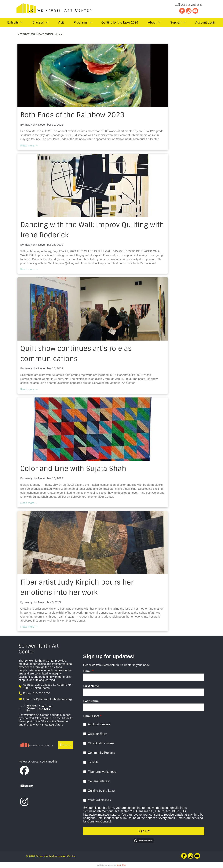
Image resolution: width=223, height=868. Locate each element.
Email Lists (91, 716)
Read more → (29, 145)
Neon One (121, 865)
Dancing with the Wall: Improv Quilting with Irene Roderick (92, 230)
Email (87, 671)
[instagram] (189, 11)
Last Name (91, 701)
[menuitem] (15, 23)
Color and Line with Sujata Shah (73, 469)
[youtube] (195, 11)
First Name (91, 686)
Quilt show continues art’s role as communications (76, 354)
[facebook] (182, 11)
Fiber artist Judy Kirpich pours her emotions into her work (77, 587)
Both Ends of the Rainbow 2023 (72, 115)
